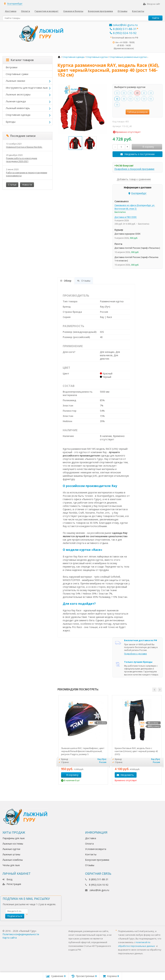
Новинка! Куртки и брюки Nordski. (24, 147)
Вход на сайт (152, 4)
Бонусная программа (100, 11)
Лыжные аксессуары (18, 94)
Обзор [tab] (66, 281)
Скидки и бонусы (73, 11)
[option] (75, 143)
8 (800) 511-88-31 (123, 29)
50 (131, 99)
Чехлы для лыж (11, 865)
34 (117, 93)
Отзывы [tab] (84, 281)
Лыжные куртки (11, 849)
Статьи (12, 185)
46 (117, 99)
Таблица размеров (137, 112)
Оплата (25, 11)
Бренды (11, 122)
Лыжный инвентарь (18, 108)
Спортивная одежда (18, 115)
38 (131, 93)
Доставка (11, 11)
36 (124, 93)
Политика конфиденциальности (21, 934)
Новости (27, 185)
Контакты (138, 11)
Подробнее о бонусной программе (134, 169)
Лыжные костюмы (13, 844)
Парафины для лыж (14, 838)
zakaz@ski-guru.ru (123, 25)
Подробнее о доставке (135, 654)
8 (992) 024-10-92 (123, 33)
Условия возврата (96, 849)
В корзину (71, 775)
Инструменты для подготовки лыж (27, 88)
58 (117, 105)
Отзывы (122, 11)
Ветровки (12, 67)
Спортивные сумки (17, 74)
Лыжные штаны (11, 854)
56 (151, 99)
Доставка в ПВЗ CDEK (126, 217)
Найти (156, 18)
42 (144, 93)
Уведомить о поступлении (139, 154)
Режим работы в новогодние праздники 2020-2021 (22, 160)
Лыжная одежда (16, 101)
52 (137, 99)
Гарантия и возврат (47, 11)
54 (144, 99)
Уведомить (127, 775)
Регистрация (12, 884)
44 (151, 93)
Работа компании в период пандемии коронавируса (27, 174)
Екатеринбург (15, 4)
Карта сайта (10, 938)
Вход (7, 879)
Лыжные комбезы (13, 860)
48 (124, 99)
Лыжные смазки (15, 81)
